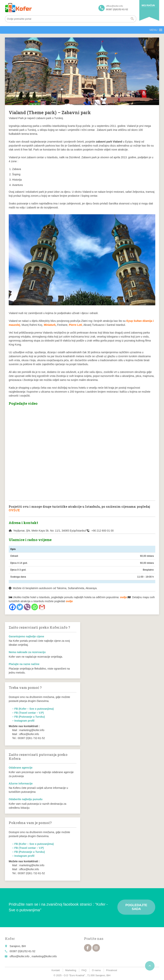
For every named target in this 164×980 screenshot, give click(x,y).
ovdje (69, 601)
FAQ (84, 970)
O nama (96, 970)
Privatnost (112, 970)
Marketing (71, 970)
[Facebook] (12, 607)
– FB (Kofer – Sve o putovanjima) (33, 709)
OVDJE (14, 510)
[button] (153, 30)
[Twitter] (20, 607)
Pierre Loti (75, 325)
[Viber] (27, 607)
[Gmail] (42, 607)
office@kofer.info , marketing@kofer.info (33, 956)
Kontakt (56, 970)
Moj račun (148, 5)
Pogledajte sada (136, 907)
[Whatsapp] (35, 607)
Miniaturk (50, 325)
